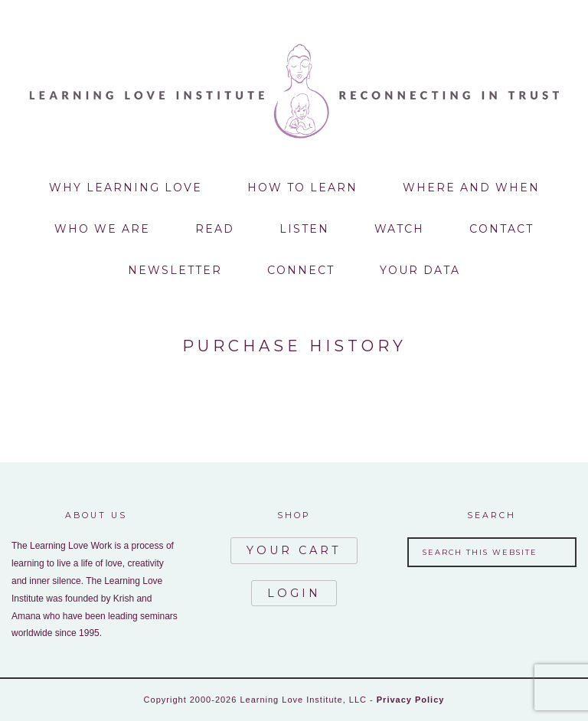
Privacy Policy (411, 700)
